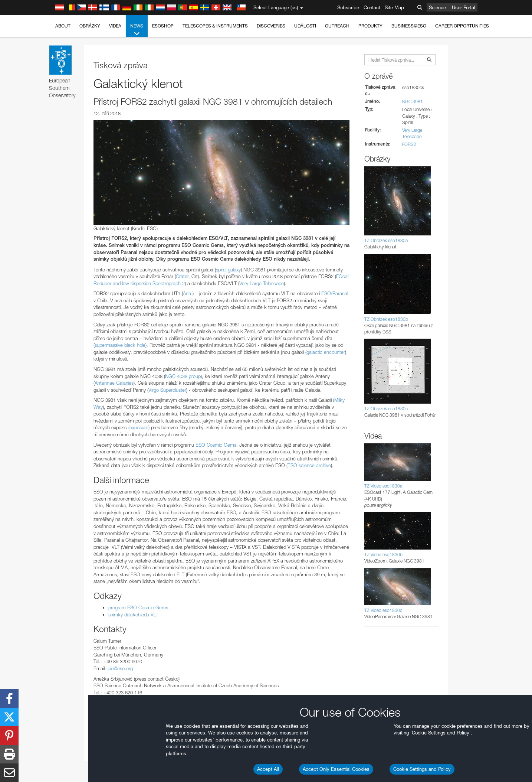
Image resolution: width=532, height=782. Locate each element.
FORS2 (409, 144)
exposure (139, 427)
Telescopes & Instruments (215, 26)
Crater (182, 276)
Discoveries (271, 26)
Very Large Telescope (262, 283)
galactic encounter (326, 352)
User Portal (464, 7)
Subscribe (348, 7)
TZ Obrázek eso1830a (386, 240)
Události (305, 26)
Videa (115, 26)
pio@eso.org (120, 668)
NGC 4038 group (183, 376)
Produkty (370, 26)
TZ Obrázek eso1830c (386, 409)
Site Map (394, 7)
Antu (188, 293)
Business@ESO (409, 26)
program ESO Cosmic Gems (138, 607)
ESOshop (163, 26)
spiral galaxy (228, 270)
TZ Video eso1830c (383, 610)
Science (437, 7)
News (137, 30)
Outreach (337, 26)
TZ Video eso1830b (383, 555)
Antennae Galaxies (114, 383)
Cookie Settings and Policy (422, 769)
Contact (372, 7)
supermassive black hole (120, 345)
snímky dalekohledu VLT (133, 615)
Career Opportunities (462, 26)
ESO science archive (309, 465)
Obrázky (90, 26)
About (63, 26)
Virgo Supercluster (167, 390)
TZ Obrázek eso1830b (386, 319)
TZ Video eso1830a (383, 486)
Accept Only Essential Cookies (336, 769)
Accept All (268, 769)
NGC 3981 (413, 102)
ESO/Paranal (335, 293)
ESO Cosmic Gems (216, 445)
